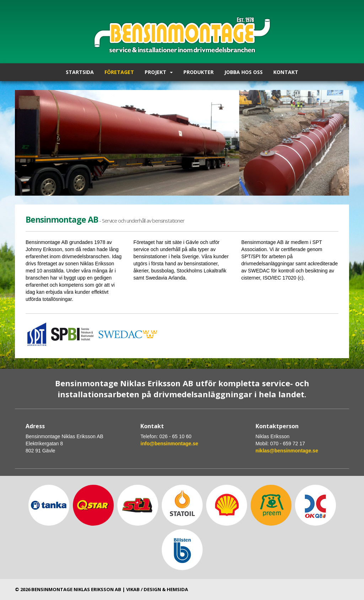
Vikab (133, 589)
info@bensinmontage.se (169, 444)
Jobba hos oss (243, 72)
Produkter (199, 72)
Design (152, 589)
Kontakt (286, 72)
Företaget (119, 72)
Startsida (80, 72)
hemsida (177, 589)
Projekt (159, 72)
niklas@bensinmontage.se (287, 451)
